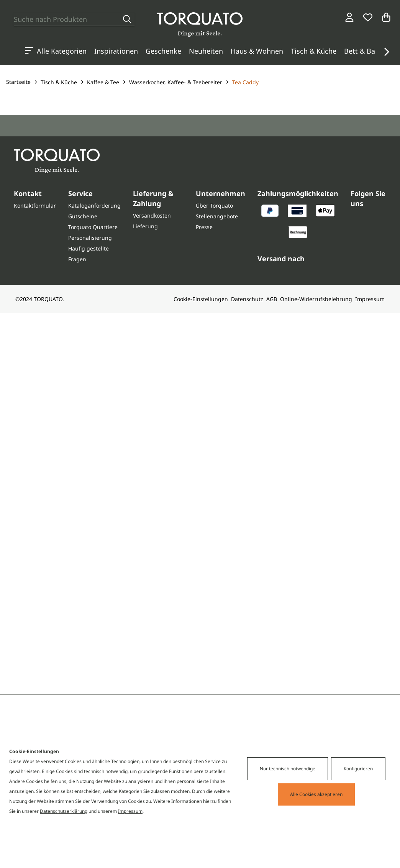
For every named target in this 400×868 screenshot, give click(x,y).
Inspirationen (116, 51)
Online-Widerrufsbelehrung (316, 299)
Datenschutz (247, 299)
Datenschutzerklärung (64, 811)
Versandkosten (152, 215)
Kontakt (28, 193)
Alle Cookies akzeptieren (316, 794)
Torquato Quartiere (93, 227)
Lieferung (145, 226)
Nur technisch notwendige (288, 769)
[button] (386, 52)
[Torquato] (200, 25)
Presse (204, 227)
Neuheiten (206, 51)
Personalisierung (90, 238)
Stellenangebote (217, 216)
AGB (272, 299)
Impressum (370, 299)
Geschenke (163, 51)
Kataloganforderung (94, 206)
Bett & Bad (362, 51)
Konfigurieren (358, 769)
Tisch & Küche (314, 51)
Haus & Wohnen (257, 51)
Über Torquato (214, 206)
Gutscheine (83, 216)
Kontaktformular (35, 206)
